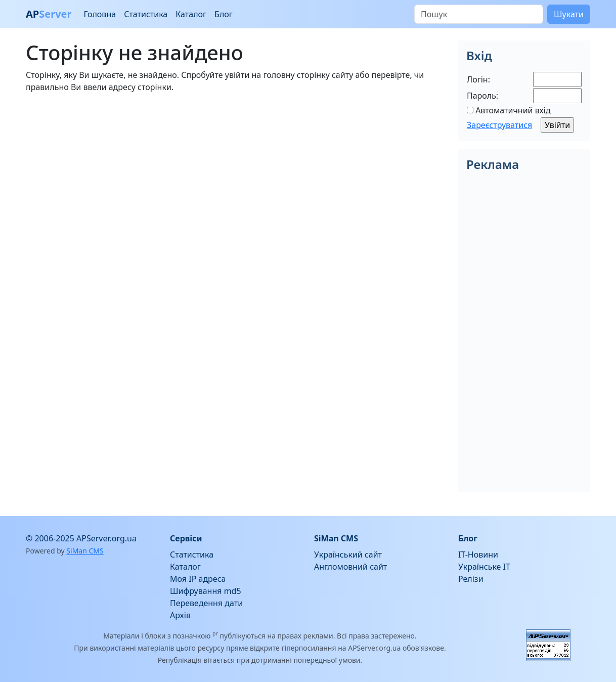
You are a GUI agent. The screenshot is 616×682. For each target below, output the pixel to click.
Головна (100, 14)
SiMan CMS (85, 551)
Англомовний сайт (350, 567)
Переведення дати (206, 603)
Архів (180, 615)
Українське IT (484, 567)
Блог (224, 14)
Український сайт (348, 555)
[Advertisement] (236, 172)
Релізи (471, 579)
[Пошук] (479, 14)
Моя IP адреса (198, 579)
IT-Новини (478, 555)
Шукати (569, 14)
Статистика (146, 14)
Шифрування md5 (206, 591)
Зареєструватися (499, 125)
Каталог (191, 14)
